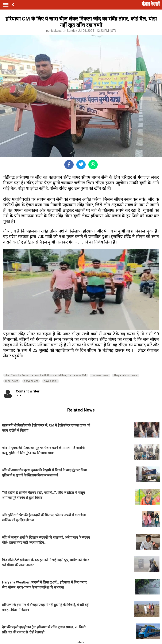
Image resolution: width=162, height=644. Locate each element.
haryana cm (31, 381)
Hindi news (12, 381)
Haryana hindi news (126, 375)
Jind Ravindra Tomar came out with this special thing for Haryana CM (46, 375)
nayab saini (51, 381)
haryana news (100, 375)
